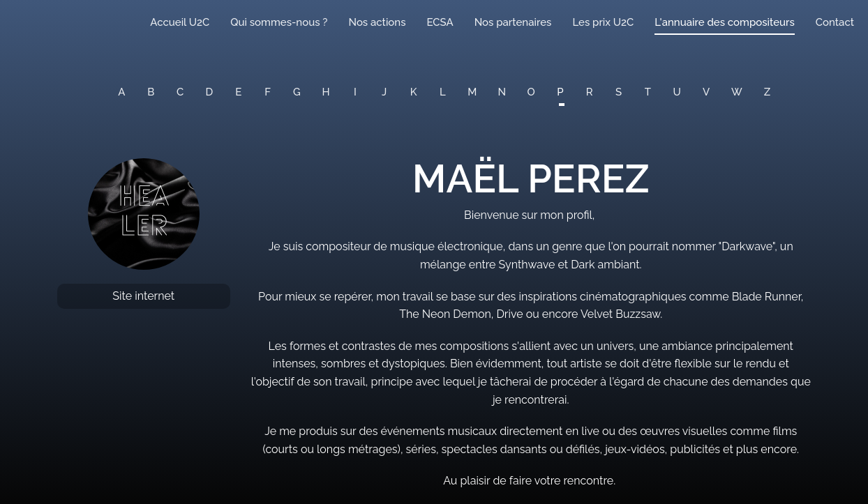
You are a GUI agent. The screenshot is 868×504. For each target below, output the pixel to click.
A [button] (121, 92)
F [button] (268, 92)
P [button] (560, 92)
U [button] (677, 92)
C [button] (180, 92)
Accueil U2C (180, 22)
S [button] (619, 92)
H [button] (326, 92)
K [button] (414, 92)
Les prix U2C (603, 22)
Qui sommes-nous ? (279, 22)
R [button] (590, 92)
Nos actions (377, 22)
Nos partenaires (513, 22)
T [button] (648, 92)
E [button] (238, 92)
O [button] (531, 92)
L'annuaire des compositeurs (724, 22)
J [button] (384, 92)
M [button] (472, 92)
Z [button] (767, 92)
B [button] (151, 92)
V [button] (706, 92)
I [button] (355, 92)
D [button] (210, 92)
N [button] (502, 92)
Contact (835, 22)
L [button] (443, 92)
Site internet (143, 296)
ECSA (440, 22)
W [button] (737, 92)
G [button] (297, 92)
